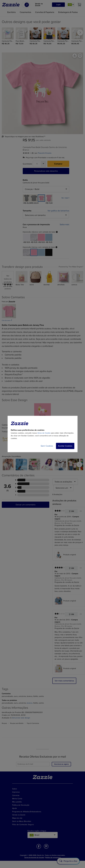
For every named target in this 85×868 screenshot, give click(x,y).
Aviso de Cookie (44, 433)
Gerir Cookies (47, 446)
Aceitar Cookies (65, 446)
